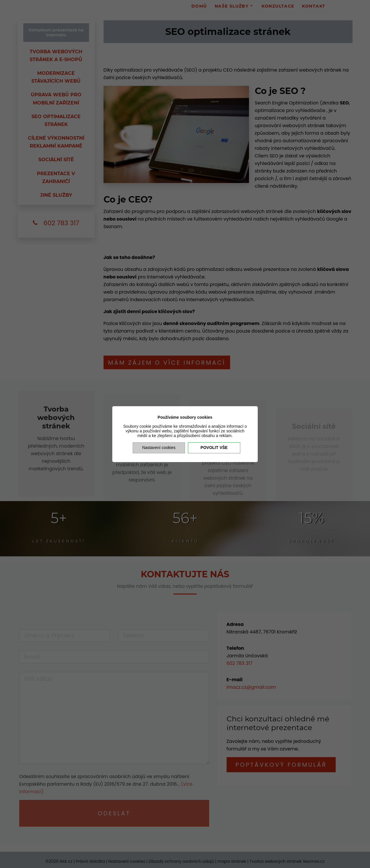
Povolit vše (214, 448)
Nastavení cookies (159, 448)
